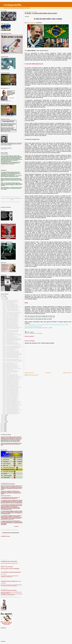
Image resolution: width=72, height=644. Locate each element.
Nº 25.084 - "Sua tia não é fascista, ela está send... (10, 372)
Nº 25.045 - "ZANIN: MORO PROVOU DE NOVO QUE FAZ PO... (12, 410)
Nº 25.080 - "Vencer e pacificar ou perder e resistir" (10, 376)
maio (4, 419)
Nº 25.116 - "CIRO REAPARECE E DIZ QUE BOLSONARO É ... (12, 340)
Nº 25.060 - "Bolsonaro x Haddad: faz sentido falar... (11, 396)
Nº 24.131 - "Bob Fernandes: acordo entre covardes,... (11, 325)
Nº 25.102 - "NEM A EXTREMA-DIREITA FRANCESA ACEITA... (12, 354)
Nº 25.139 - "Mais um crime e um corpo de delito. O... (11, 317)
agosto (4, 416)
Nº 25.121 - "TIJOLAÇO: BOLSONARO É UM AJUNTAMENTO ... (12, 335)
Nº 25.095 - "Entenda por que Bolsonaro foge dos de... (11, 363)
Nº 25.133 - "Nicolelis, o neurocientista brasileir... (10, 323)
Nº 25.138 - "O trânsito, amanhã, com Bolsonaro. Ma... (11, 318)
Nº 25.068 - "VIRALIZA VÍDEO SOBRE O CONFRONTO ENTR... (12, 387)
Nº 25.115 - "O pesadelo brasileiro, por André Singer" (11, 341)
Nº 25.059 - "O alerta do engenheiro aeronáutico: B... (11, 397)
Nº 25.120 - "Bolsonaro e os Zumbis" (8, 336)
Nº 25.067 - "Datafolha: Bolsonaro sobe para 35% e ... (11, 390)
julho (4, 417)
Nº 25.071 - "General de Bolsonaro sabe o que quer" (11, 384)
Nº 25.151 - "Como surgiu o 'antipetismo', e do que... (11, 305)
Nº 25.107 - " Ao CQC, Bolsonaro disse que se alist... (11, 349)
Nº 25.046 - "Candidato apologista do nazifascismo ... (11, 409)
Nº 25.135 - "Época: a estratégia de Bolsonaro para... (11, 321)
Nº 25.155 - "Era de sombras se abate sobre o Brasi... (11, 301)
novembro (5, 298)
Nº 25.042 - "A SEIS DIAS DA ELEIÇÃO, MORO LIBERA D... (12, 413)
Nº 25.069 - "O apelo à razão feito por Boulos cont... (10, 386)
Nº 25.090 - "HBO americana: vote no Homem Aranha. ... (11, 367)
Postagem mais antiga (67, 373)
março (4, 420)
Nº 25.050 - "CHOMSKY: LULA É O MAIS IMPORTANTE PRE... (12, 405)
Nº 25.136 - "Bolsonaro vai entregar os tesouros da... (11, 320)
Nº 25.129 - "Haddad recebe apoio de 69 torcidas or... (11, 327)
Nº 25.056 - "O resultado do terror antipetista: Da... (10, 400)
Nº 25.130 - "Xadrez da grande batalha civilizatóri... (10, 326)
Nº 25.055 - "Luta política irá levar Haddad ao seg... (10, 401)
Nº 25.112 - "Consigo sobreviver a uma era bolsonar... (11, 343)
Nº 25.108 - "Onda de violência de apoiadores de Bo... (11, 348)
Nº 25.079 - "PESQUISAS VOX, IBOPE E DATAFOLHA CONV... (12, 377)
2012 (3, 428)
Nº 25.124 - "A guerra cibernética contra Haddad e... (10, 332)
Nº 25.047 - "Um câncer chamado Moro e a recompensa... (11, 408)
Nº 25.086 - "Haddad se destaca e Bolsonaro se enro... (11, 370)
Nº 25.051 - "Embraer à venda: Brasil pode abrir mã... (11, 404)
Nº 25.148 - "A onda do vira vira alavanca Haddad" (10, 308)
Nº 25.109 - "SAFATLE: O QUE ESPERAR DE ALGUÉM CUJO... (12, 347)
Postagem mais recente (29, 373)
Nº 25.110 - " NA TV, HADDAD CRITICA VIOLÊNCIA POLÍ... (12, 346)
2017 (3, 423)
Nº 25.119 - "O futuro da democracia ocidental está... (11, 337)
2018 (3, 296)
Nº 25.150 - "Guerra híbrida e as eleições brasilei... (10, 306)
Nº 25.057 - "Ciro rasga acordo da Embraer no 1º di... (11, 399)
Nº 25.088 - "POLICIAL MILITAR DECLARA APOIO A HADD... (12, 368)
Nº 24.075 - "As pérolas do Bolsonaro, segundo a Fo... (11, 381)
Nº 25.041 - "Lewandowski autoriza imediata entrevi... (11, 414)
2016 (3, 424)
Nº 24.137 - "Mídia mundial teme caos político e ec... (11, 319)
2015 (3, 425)
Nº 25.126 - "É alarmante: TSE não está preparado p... (11, 330)
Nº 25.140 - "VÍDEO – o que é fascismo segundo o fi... (11, 316)
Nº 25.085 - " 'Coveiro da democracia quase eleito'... (11, 371)
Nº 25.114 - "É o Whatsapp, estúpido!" (8, 341)
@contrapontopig (4, 149)
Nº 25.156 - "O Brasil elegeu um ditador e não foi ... (10, 300)
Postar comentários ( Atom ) (33, 375)
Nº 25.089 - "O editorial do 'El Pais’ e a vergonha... (10, 367)
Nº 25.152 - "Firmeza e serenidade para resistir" (10, 304)
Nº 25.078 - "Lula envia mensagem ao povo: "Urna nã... (11, 378)
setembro (4, 415)
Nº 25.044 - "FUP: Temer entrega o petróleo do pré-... (11, 411)
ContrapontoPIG (12, 5)
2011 (3, 429)
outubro (4, 299)
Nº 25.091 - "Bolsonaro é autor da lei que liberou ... (10, 366)
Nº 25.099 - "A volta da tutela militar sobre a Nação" (41, 13)
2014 (3, 426)
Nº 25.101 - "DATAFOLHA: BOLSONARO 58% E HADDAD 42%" (12, 355)
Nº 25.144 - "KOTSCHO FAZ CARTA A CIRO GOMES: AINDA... (12, 312)
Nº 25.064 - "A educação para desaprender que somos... (11, 392)
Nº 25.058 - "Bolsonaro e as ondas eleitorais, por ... (10, 398)
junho (4, 418)
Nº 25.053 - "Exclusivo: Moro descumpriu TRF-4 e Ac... (11, 402)
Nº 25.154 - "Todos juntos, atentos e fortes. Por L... (10, 302)
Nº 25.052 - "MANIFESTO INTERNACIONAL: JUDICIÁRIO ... (12, 403)
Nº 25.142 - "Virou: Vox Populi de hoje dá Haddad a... (11, 314)
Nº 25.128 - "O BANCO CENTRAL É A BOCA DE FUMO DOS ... (12, 327)
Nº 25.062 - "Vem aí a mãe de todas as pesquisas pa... (11, 394)
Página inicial (48, 373)
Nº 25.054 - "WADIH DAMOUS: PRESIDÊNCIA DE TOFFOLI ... (12, 401)
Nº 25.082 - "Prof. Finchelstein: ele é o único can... (10, 374)
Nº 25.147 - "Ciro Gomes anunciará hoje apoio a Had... (11, 309)
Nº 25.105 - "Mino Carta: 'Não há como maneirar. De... (11, 351)
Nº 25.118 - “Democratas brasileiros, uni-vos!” (10, 338)
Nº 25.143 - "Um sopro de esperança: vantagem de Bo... (11, 313)
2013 (3, 427)
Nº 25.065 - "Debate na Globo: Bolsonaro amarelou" (10, 391)
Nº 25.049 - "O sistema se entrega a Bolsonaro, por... (11, 406)
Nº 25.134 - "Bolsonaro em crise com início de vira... (11, 322)
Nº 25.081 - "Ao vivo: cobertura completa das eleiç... (11, 375)
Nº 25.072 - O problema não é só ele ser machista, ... (11, 383)
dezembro (5, 297)
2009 (3, 432)
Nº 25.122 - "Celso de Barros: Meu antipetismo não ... (11, 334)
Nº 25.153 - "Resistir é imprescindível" (8, 303)
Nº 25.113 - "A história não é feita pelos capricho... (10, 342)
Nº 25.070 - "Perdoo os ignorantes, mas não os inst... (11, 385)
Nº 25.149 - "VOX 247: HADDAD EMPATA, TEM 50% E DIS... (12, 307)
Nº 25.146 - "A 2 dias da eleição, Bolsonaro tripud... (10, 310)
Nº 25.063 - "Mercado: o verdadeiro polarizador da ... (11, 393)
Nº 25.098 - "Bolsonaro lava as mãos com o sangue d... (11, 359)
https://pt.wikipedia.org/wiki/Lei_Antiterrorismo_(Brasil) (40, 318)
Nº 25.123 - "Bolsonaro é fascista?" (8, 333)
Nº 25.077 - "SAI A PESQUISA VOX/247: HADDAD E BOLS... (12, 379)
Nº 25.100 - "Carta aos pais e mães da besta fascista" (11, 355)
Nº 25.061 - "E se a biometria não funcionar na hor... (11, 395)
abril (4, 420)
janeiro (4, 422)
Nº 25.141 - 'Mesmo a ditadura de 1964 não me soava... (11, 315)
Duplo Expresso (31, 23)
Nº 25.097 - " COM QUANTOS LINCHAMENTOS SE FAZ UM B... (13, 360)
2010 (3, 431)
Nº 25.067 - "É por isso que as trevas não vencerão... (11, 388)
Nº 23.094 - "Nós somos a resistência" (8, 364)
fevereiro (4, 421)
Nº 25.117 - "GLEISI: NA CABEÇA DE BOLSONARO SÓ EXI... (12, 339)
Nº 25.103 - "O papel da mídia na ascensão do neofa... (11, 353)
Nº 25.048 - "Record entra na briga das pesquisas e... (11, 407)
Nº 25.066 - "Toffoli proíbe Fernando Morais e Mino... (11, 389)
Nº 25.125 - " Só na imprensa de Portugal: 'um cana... (11, 331)
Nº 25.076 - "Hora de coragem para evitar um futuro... (11, 380)
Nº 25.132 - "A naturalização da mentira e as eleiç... (10, 324)
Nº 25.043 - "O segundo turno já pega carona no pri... (11, 412)
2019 (3, 295)
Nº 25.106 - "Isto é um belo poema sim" (9, 350)
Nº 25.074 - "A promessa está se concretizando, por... (11, 382)
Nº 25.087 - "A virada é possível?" (8, 369)
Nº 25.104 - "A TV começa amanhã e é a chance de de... (11, 352)
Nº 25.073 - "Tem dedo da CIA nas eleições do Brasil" (11, 383)
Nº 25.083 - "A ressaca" (6, 373)
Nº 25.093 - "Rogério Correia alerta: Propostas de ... (10, 365)
